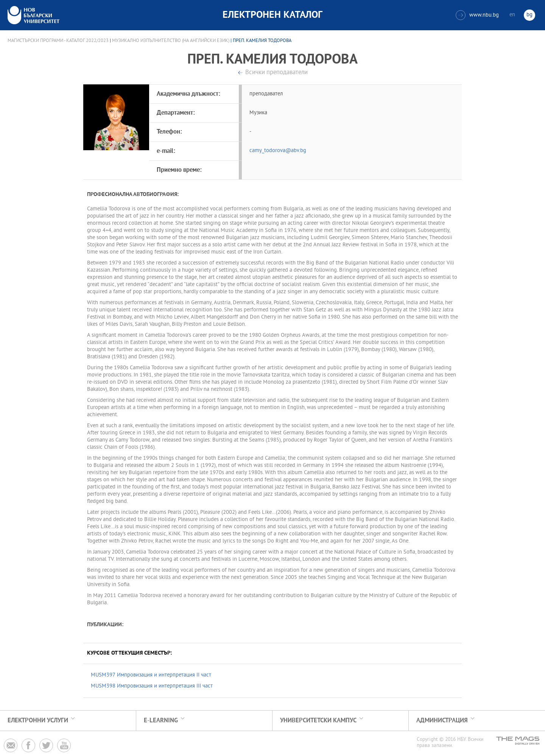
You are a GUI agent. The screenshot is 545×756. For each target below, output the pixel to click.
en (512, 15)
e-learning (161, 721)
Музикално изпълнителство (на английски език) (171, 41)
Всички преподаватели (276, 73)
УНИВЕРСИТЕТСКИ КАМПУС (318, 721)
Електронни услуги (38, 721)
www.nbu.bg (477, 15)
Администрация (442, 721)
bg (529, 15)
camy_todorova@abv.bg (278, 151)
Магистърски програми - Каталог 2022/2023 (58, 41)
